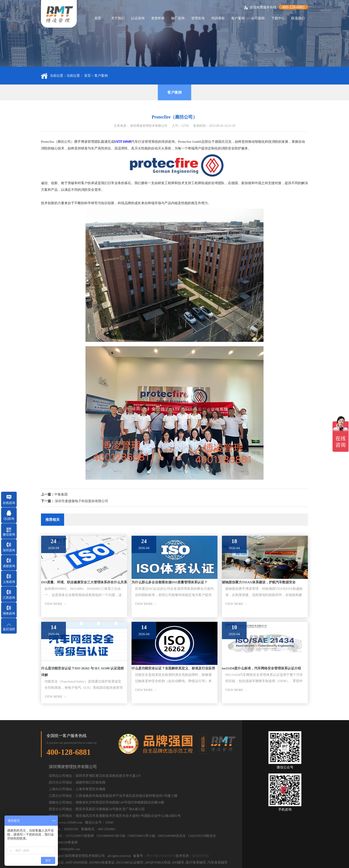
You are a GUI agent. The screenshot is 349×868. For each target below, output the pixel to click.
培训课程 (218, 18)
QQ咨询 (9, 519)
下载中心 (278, 18)
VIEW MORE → (55, 604)
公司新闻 (258, 18)
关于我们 (118, 18)
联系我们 (298, 18)
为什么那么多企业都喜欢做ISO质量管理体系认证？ (169, 582)
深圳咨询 (9, 550)
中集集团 (61, 494)
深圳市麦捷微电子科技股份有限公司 (81, 501)
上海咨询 (9, 582)
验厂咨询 (178, 18)
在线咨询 (9, 503)
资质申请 (158, 18)
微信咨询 (9, 535)
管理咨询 (198, 18)
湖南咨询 (9, 613)
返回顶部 (9, 629)
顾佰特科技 (201, 856)
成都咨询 (9, 566)
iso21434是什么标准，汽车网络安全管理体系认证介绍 (261, 668)
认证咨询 (138, 18)
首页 (98, 18)
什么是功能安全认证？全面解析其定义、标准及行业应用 (173, 668)
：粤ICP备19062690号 (159, 856)
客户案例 (238, 18)
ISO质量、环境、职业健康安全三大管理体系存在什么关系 (84, 582)
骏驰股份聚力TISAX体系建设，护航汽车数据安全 (259, 582)
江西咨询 (9, 598)
